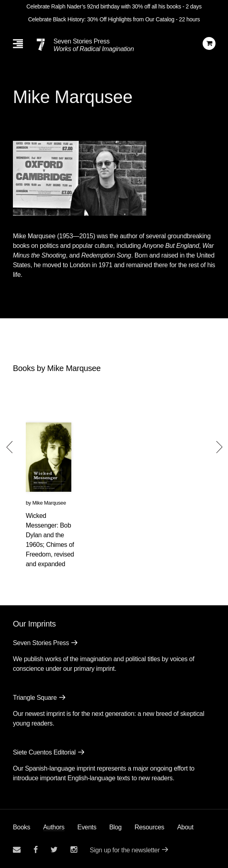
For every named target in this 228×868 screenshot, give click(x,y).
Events (87, 827)
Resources (149, 827)
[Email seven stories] (17, 850)
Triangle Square (35, 698)
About (185, 827)
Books (22, 827)
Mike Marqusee (49, 503)
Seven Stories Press (82, 41)
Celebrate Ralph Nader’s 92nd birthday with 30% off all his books (104, 6)
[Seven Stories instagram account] (74, 850)
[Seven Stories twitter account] (54, 850)
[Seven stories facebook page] (36, 850)
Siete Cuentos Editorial (44, 752)
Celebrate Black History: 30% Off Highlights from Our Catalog (101, 19)
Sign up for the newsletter (125, 850)
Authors (54, 827)
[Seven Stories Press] (41, 45)
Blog (115, 827)
